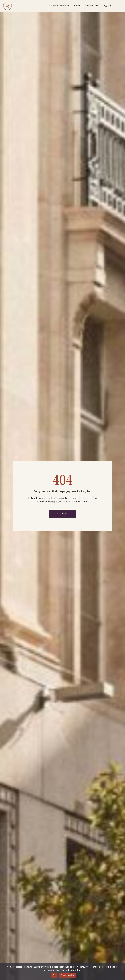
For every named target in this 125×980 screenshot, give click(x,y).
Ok (54, 975)
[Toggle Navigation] (120, 6)
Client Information (59, 6)
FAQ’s (77, 6)
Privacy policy (67, 975)
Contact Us (92, 6)
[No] (121, 971)
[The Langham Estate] (7, 6)
